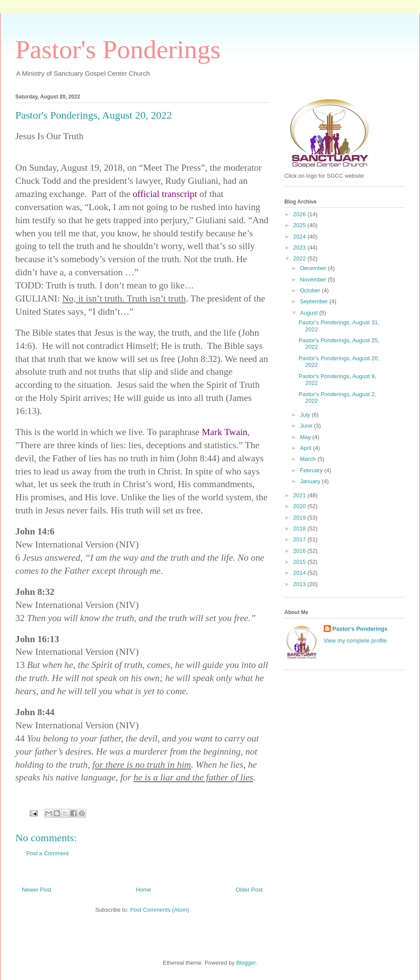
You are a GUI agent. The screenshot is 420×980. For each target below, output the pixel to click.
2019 (300, 518)
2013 (300, 584)
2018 (300, 529)
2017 (300, 539)
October (311, 290)
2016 (300, 551)
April (307, 448)
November (314, 279)
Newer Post (37, 890)
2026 (300, 214)
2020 (300, 506)
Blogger (246, 963)
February (312, 470)
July (306, 415)
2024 (300, 237)
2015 (300, 562)
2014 (300, 573)
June (307, 426)
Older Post (249, 890)
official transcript (165, 194)
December (314, 268)
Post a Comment (47, 853)
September (315, 301)
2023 (300, 248)
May (306, 437)
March (309, 459)
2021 (300, 495)
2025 (300, 225)
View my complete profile (355, 641)
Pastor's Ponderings (118, 49)
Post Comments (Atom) (159, 910)
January (311, 481)
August (310, 313)
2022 (300, 258)
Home (144, 890)
